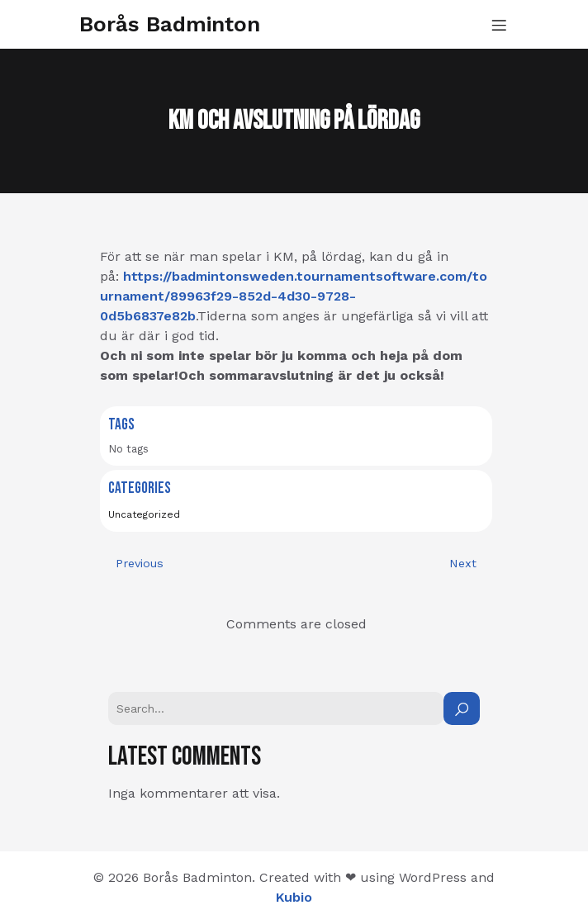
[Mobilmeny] (499, 25)
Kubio (294, 897)
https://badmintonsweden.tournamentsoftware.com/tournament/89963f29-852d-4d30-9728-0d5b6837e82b (294, 296)
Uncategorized (144, 514)
